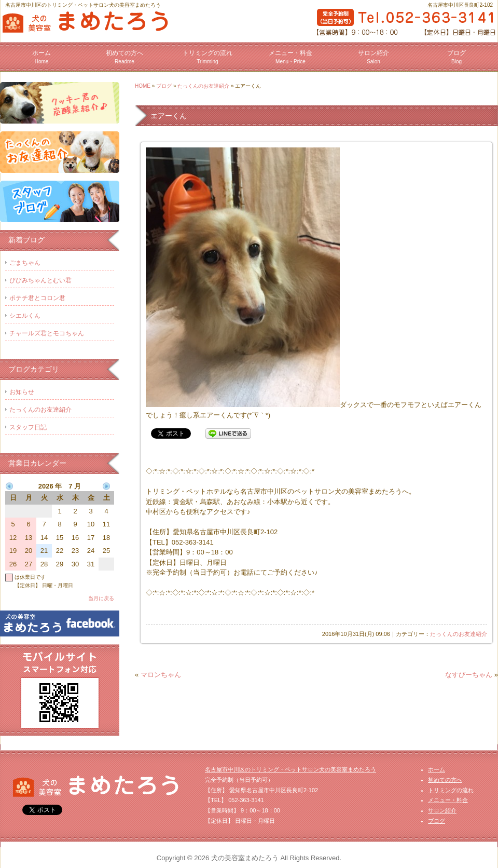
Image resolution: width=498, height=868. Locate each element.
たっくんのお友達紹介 (203, 86)
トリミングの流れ (208, 57)
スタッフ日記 (28, 427)
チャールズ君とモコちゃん (47, 333)
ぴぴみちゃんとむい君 (40, 280)
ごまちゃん (25, 263)
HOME (143, 86)
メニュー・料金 (290, 57)
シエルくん (25, 316)
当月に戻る (101, 598)
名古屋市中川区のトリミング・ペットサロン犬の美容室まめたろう (290, 769)
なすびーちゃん (469, 675)
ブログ (457, 57)
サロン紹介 (374, 57)
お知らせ (22, 392)
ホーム (41, 57)
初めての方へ (125, 57)
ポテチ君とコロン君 (37, 298)
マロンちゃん (161, 675)
